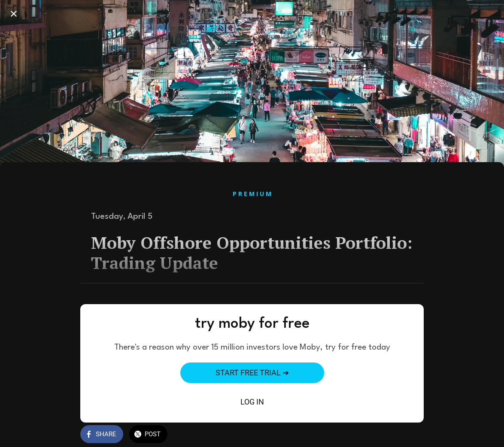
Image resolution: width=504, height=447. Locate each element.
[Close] (14, 14)
